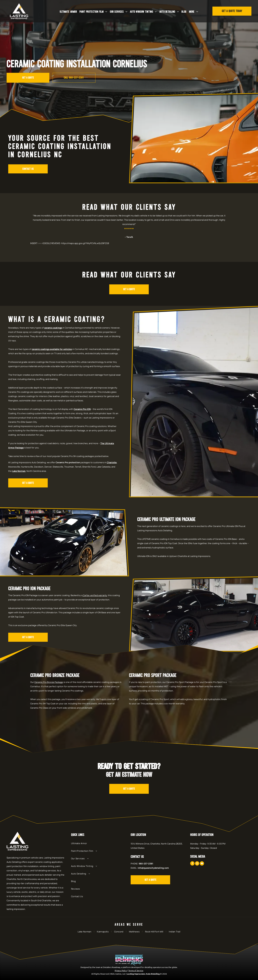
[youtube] (202, 864)
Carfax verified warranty (95, 595)
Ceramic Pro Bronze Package (55, 676)
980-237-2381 (146, 864)
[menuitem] (68, 12)
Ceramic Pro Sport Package (153, 676)
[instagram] (197, 864)
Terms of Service (136, 970)
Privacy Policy (121, 970)
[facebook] (192, 864)
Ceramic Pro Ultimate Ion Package (166, 520)
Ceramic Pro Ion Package (29, 589)
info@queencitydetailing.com (153, 868)
